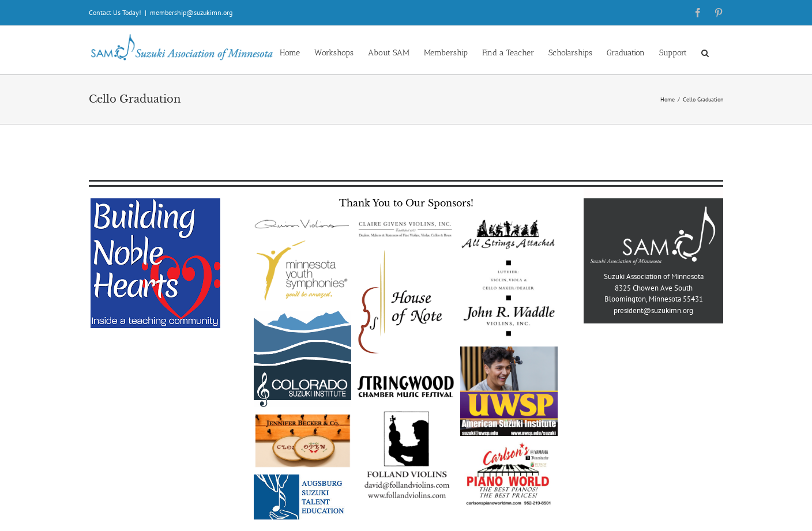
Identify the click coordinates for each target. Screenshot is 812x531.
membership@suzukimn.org (191, 12)
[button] (705, 52)
